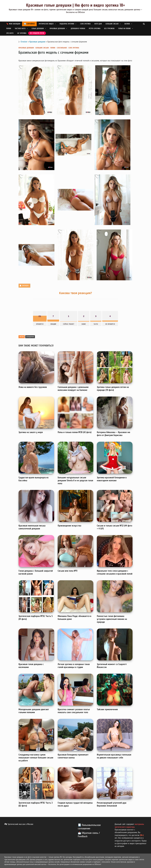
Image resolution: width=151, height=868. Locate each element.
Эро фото (10, 33)
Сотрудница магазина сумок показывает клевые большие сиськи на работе (36, 758)
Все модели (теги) (37, 33)
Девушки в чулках (78, 29)
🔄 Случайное (29, 24)
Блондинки (30, 337)
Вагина (127, 24)
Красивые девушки (57, 29)
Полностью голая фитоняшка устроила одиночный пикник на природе (112, 619)
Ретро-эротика (95, 29)
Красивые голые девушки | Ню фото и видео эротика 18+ (75, 5)
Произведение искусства (69, 526)
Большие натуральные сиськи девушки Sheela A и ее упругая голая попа (75, 480)
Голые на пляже (124, 29)
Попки (9, 29)
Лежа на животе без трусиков (33, 387)
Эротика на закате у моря (31, 432)
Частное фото (20, 29)
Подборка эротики (67, 24)
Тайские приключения (107, 709)
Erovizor (24, 42)
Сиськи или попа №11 (68, 571)
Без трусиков (109, 29)
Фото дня (98, 24)
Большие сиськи (112, 24)
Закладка (24, 286)
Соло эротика (85, 24)
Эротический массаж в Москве (19, 824)
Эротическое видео (46, 24)
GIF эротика (22, 33)
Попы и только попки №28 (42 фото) (75, 432)
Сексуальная (62, 48)
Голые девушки (38, 29)
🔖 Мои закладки (13, 24)
